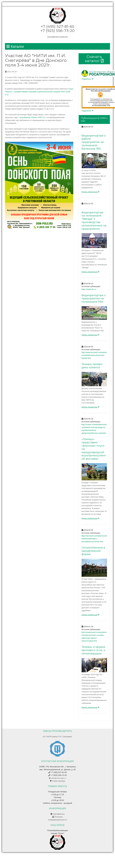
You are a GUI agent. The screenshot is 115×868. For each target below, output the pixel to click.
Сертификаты (58, 814)
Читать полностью (90, 192)
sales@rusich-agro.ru (58, 37)
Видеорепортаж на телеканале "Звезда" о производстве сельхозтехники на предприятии (94, 221)
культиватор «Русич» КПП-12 (32, 117)
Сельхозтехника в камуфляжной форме (93, 551)
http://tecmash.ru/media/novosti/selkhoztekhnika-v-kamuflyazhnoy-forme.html (94, 539)
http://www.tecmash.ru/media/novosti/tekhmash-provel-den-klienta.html (94, 355)
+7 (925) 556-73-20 (57, 775)
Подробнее (87, 79)
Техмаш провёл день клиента (92, 366)
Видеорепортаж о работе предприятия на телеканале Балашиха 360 (94, 142)
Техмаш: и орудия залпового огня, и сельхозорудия (93, 650)
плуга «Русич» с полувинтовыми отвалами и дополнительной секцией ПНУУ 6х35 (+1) (39, 92)
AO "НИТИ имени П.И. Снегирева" (57, 737)
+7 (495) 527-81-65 (57, 772)
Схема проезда (57, 781)
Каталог (15, 47)
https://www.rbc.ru (89, 289)
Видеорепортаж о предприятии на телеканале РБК (94, 299)
